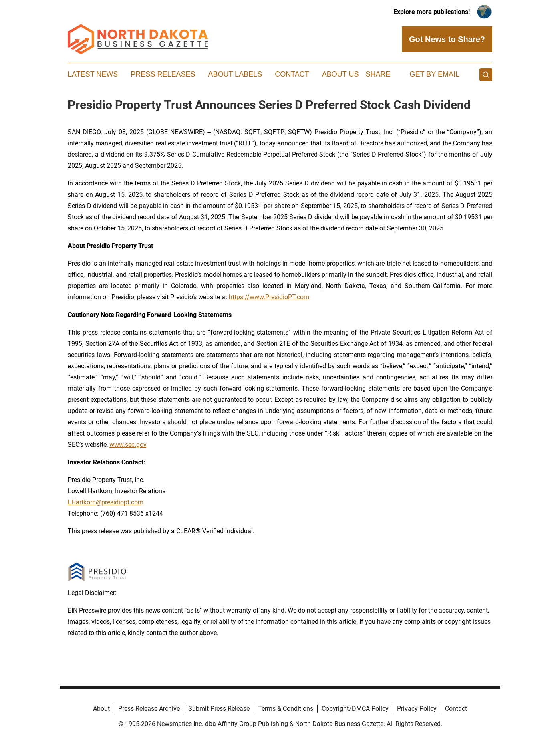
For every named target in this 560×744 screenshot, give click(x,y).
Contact (292, 74)
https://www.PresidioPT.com (269, 297)
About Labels (235, 74)
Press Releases (163, 74)
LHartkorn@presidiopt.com (106, 502)
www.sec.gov (128, 445)
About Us (340, 74)
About (101, 709)
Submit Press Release (219, 709)
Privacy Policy (417, 709)
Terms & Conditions (286, 709)
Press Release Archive (149, 709)
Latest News (93, 74)
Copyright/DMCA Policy (355, 709)
